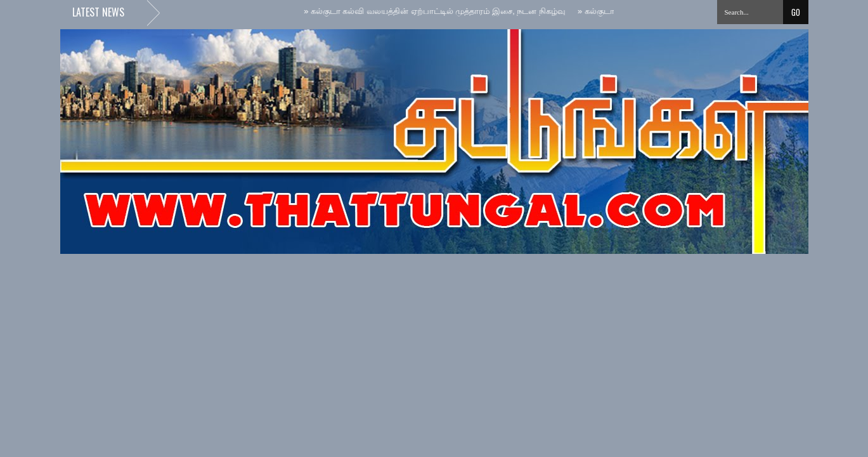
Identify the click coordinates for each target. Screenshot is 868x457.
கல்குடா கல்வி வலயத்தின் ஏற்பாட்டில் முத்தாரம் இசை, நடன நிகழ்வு (436, 11)
